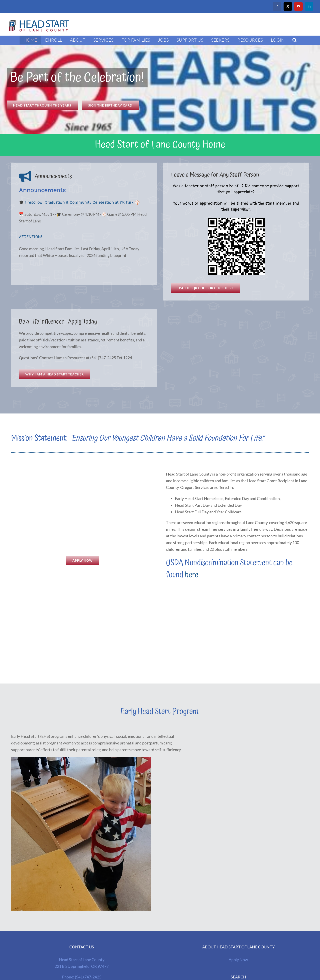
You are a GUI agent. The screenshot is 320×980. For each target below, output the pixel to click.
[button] (295, 40)
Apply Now (238, 960)
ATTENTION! (31, 237)
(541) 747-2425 (88, 977)
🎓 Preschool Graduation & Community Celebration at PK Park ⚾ (79, 203)
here (192, 575)
